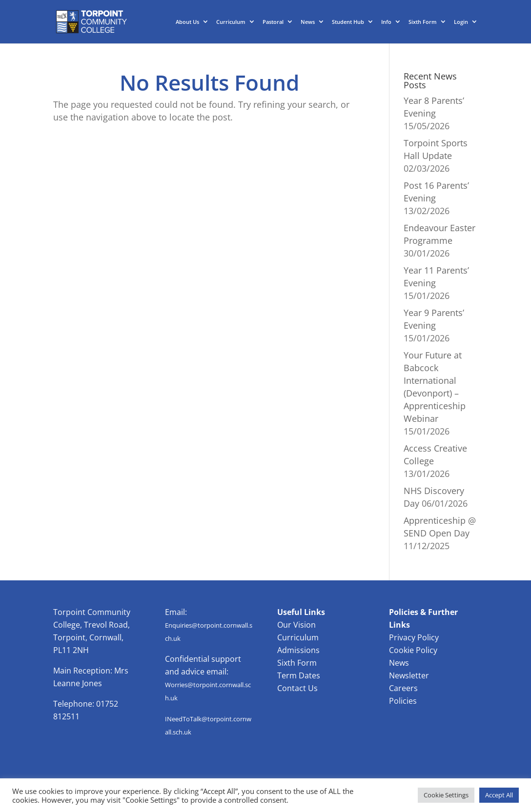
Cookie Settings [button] (446, 795)
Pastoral (273, 22)
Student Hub (348, 22)
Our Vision (296, 625)
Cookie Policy (413, 650)
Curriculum (231, 22)
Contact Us (297, 688)
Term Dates (299, 675)
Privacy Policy (414, 637)
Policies (403, 701)
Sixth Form (423, 22)
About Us (187, 22)
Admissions (298, 650)
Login (461, 22)
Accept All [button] (499, 795)
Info (386, 22)
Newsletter (409, 675)
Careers (403, 688)
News (308, 22)
